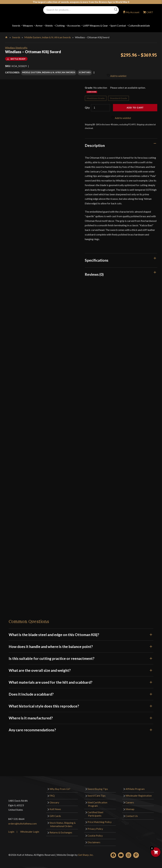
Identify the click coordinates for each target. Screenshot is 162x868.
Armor (39, 25)
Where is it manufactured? (81, 716)
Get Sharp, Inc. (86, 852)
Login (11, 829)
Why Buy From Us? (60, 786)
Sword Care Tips (97, 793)
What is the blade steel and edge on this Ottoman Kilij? (81, 632)
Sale (148, 25)
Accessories (74, 25)
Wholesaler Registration (139, 793)
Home (7, 37)
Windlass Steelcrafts (16, 48)
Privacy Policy (95, 826)
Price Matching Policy (100, 820)
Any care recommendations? (81, 727)
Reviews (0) (94, 272)
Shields (49, 25)
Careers (130, 800)
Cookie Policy (95, 833)
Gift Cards (55, 813)
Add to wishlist (117, 72)
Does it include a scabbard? (81, 692)
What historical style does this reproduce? (81, 704)
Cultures (133, 25)
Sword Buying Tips (98, 786)
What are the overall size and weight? (81, 668)
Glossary (54, 800)
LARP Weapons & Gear (95, 25)
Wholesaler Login (30, 829)
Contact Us (132, 813)
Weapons (28, 25)
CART (150, 12)
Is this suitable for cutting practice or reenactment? (81, 656)
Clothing (60, 25)
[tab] (121, 143)
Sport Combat (118, 25)
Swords (16, 25)
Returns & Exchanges (61, 830)
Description (95, 143)
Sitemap (130, 807)
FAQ (52, 793)
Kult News (55, 807)
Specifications (97, 258)
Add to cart (135, 105)
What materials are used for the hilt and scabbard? (81, 680)
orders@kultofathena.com (22, 821)
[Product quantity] (100, 106)
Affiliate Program (135, 786)
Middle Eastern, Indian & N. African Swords (48, 37)
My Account (133, 12)
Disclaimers (94, 840)
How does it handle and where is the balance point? (81, 644)
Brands (142, 25)
